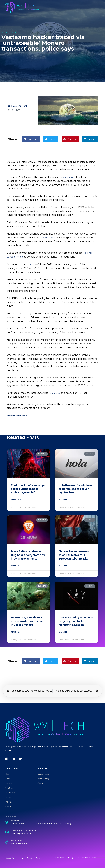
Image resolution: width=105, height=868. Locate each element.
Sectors (9, 783)
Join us (8, 797)
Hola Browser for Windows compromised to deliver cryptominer (75, 489)
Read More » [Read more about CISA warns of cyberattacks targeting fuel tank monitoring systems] (64, 632)
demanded (54, 393)
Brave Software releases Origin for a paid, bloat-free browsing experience (28, 555)
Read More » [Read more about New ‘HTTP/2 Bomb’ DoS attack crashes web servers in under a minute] (16, 632)
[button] (89, 7)
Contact (9, 806)
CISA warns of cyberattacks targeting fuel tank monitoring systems (76, 621)
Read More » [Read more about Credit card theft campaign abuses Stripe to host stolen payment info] (16, 500)
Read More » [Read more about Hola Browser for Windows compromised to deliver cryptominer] (64, 500)
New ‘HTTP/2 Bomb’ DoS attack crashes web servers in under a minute (28, 621)
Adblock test (14, 416)
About (8, 779)
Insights (9, 802)
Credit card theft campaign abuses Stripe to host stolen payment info (28, 489)
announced (69, 177)
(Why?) (25, 416)
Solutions (10, 788)
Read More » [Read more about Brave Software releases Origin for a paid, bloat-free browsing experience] (16, 566)
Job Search (10, 792)
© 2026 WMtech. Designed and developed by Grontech (77, 857)
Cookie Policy (43, 774)
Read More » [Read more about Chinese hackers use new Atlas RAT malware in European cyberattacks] (64, 566)
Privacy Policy (43, 779)
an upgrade (49, 238)
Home (8, 774)
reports (30, 264)
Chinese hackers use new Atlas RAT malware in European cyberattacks (74, 555)
